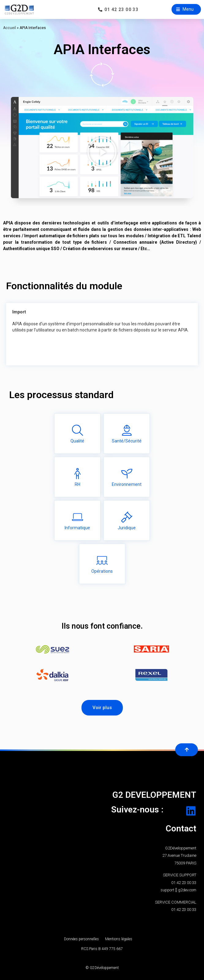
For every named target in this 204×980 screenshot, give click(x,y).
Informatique (77, 528)
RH (77, 484)
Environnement (127, 484)
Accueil (9, 28)
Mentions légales (119, 939)
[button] (186, 9)
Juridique (127, 528)
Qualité (77, 441)
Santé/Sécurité (127, 441)
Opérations (102, 571)
